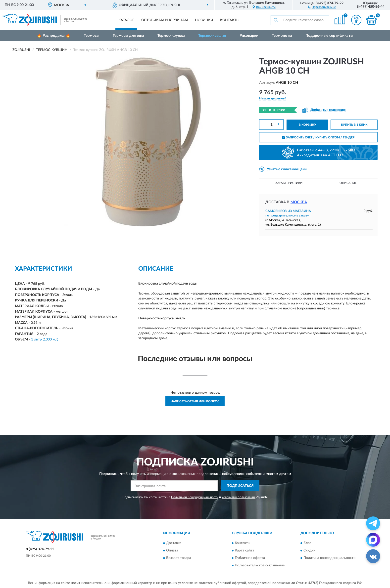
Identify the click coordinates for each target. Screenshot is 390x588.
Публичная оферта (250, 558)
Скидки (309, 550)
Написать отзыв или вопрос (195, 401)
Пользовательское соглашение (260, 565)
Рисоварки (249, 36)
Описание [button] (348, 183)
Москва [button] (299, 202)
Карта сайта (244, 550)
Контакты (230, 20)
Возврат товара (179, 558)
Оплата (172, 550)
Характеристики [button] (289, 183)
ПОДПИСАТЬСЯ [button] (240, 486)
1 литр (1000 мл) (45, 339)
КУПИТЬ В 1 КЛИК (354, 125)
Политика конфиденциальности (329, 558)
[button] (322, 7)
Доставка (174, 543)
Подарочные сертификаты (329, 36)
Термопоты (282, 36)
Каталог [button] (126, 20)
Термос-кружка (171, 36)
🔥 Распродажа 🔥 (54, 36)
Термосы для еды (128, 36)
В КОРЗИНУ (307, 125)
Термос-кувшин (212, 36)
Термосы (92, 36)
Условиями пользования (239, 497)
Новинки (204, 20)
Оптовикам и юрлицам (165, 20)
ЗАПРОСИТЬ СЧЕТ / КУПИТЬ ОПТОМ (318, 137)
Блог (307, 543)
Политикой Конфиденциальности (195, 497)
